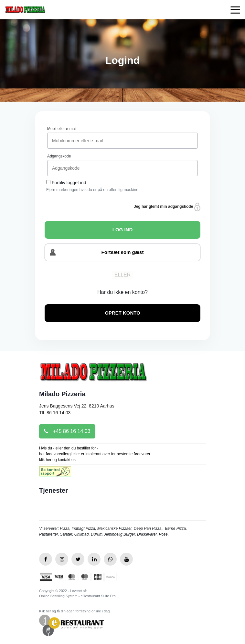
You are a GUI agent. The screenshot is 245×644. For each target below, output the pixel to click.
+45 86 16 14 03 (67, 431)
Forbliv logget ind (69, 183)
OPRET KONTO (122, 313)
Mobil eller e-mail (62, 129)
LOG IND (123, 230)
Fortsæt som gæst (97, 252)
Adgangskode (59, 156)
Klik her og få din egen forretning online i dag (74, 611)
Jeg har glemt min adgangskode (167, 207)
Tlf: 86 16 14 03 (55, 413)
